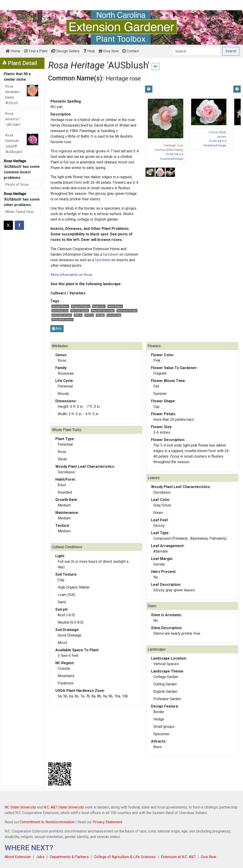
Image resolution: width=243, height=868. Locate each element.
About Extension (18, 857)
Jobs (40, 857)
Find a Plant (36, 51)
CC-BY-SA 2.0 (174, 154)
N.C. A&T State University (64, 807)
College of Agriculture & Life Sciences (125, 857)
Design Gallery (65, 51)
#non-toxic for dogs (127, 311)
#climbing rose (60, 311)
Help (89, 51)
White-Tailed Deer (20, 212)
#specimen (99, 306)
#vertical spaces (80, 311)
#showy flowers (60, 306)
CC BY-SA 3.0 (218, 141)
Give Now (109, 51)
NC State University (20, 807)
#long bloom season (63, 319)
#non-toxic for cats (62, 315)
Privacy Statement (107, 822)
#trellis (89, 315)
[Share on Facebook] (19, 225)
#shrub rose (114, 315)
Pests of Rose (17, 185)
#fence (78, 315)
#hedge (100, 315)
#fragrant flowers (81, 306)
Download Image (172, 159)
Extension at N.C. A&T (178, 857)
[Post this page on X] (8, 225)
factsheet (111, 254)
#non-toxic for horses (103, 311)
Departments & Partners (69, 857)
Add (57, 329)
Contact (131, 51)
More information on (71, 275)
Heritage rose (123, 78)
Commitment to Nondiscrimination (47, 822)
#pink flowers (115, 306)
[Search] (196, 51)
